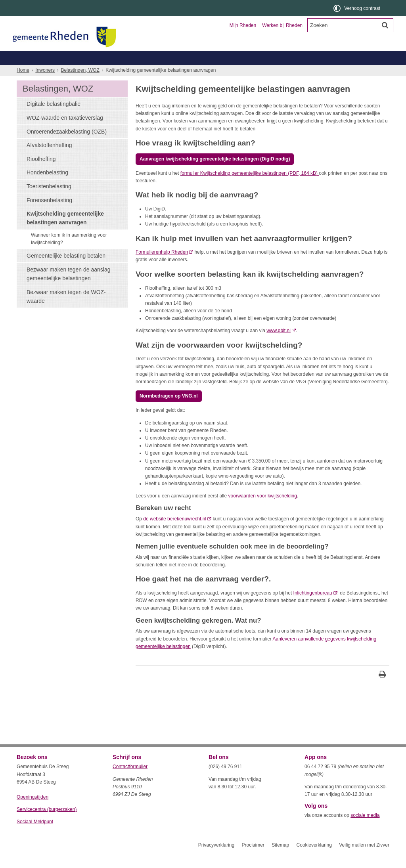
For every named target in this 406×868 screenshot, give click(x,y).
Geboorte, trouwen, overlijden (111, 72)
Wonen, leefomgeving (312, 72)
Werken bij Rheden (282, 25)
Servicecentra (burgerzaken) (47, 824)
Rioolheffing (41, 173)
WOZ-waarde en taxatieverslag (65, 132)
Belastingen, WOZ (43, 72)
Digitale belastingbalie (54, 118)
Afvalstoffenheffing (49, 159)
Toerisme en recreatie (236, 58)
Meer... (358, 72)
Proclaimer (253, 859)
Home (23, 84)
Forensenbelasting (49, 214)
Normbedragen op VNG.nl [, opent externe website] (169, 410)
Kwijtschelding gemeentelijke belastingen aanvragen (65, 232)
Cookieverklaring (314, 859)
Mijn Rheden (243, 25)
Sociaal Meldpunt (35, 836)
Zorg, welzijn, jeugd (180, 72)
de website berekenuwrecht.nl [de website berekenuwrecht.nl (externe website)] (175, 533)
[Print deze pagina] (382, 689)
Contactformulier (130, 781)
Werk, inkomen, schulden (245, 72)
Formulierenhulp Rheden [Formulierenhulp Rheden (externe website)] (162, 266)
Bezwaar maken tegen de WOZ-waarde (66, 311)
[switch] (357, 8)
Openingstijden (33, 811)
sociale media (365, 830)
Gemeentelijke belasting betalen (66, 270)
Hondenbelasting (47, 187)
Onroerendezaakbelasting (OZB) (67, 146)
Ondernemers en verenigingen (126, 58)
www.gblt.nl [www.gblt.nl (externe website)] (279, 345)
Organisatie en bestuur (331, 58)
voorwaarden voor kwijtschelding (263, 510)
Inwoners (39, 58)
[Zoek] (385, 25)
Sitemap (280, 859)
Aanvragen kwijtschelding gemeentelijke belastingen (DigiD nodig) (215, 173)
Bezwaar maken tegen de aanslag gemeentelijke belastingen (68, 288)
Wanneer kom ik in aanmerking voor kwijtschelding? (69, 253)
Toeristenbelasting (49, 201)
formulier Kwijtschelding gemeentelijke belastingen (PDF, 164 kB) (250, 187)
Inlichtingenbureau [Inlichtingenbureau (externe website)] (313, 607)
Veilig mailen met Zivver (364, 859)
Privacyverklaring (216, 859)
